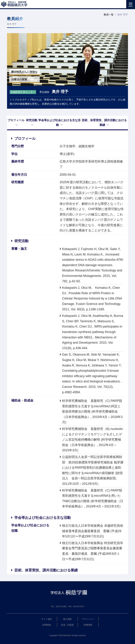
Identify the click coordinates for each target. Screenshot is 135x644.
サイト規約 (47, 619)
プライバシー (88, 619)
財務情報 (88, 625)
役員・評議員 (67, 625)
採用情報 (47, 625)
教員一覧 (109, 15)
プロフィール (16, 120)
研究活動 (32, 120)
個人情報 (67, 619)
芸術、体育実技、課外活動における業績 (104, 123)
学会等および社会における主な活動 (59, 123)
